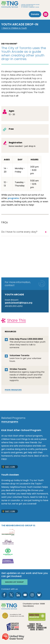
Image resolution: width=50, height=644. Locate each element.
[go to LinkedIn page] (18, 595)
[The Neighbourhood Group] (25, 5)
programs (13, 198)
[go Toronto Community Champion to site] (37, 627)
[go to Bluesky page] (39, 595)
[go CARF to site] (13, 616)
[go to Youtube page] (25, 595)
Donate (35, 14)
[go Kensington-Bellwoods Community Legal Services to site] (8, 542)
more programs (10, 422)
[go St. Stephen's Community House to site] (8, 561)
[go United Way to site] (13, 637)
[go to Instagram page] (32, 595)
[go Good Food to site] (37, 617)
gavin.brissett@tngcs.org (19, 303)
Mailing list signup (14, 582)
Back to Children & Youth (15, 28)
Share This (16, 320)
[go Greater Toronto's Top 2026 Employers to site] (13, 627)
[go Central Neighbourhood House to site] (8, 532)
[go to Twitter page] (11, 595)
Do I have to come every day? (19, 232)
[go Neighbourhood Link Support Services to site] (8, 551)
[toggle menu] (46, 14)
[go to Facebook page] (4, 595)
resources (13, 390)
